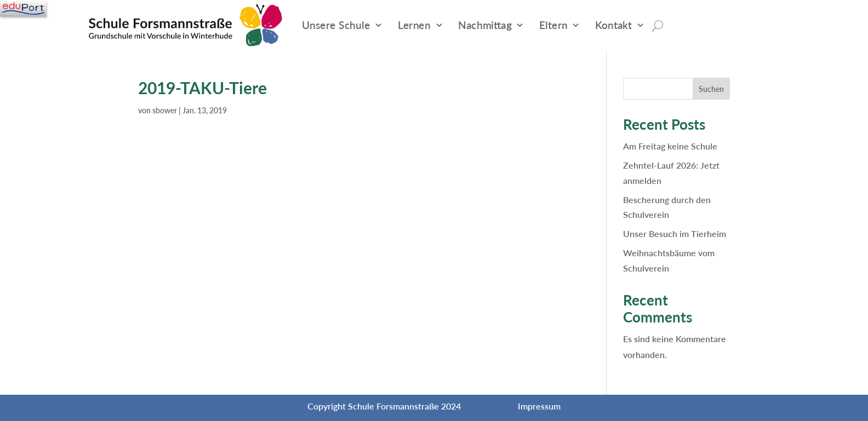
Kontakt (613, 25)
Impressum (539, 406)
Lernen (414, 25)
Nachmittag (485, 25)
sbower (165, 110)
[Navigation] (23, 8)
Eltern (553, 25)
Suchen (711, 89)
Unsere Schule (336, 25)
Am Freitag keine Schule (670, 146)
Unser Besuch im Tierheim (675, 233)
